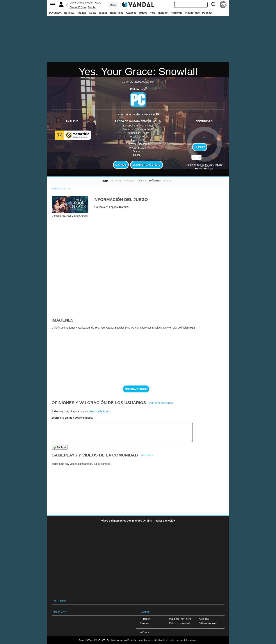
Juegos (103, 13)
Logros (121, 165)
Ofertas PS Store (78, 7)
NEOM (98, 3)
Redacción (145, 619)
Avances (131, 13)
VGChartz (145, 632)
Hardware (177, 13)
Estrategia (141, 82)
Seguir (200, 147)
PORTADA (55, 13)
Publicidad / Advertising (180, 619)
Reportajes (117, 13)
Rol (152, 82)
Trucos (143, 13)
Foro (153, 13)
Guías (93, 13)
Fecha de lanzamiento (131, 121)
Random (163, 13)
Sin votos (204, 166)
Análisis (81, 13)
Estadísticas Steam (147, 165)
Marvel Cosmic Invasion (81, 3)
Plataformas (192, 13)
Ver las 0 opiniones (161, 403)
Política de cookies (208, 623)
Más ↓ (113, 5)
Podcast (207, 13)
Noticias (69, 13)
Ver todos (147, 455)
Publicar (60, 447)
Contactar (145, 623)
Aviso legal (204, 619)
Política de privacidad (179, 623)
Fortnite (92, 7)
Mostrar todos (136, 389)
